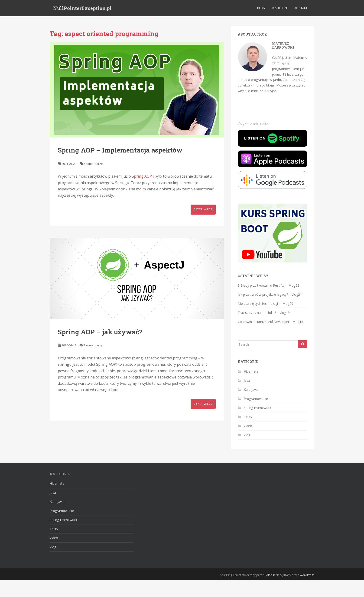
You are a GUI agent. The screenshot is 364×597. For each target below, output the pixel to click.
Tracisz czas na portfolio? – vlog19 (264, 313)
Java (247, 380)
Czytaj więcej (203, 209)
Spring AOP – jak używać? (100, 332)
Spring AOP (142, 176)
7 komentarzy (93, 345)
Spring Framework (257, 408)
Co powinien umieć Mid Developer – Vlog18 (270, 322)
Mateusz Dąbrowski (283, 45)
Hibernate (251, 371)
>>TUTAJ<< (268, 91)
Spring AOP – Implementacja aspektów (120, 150)
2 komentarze (93, 164)
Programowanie (256, 399)
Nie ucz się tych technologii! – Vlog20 (265, 303)
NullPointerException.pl (82, 8)
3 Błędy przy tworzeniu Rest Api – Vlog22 (268, 285)
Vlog (247, 435)
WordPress (307, 575)
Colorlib (270, 575)
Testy (248, 417)
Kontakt (301, 8)
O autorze (280, 8)
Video (248, 426)
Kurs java (251, 390)
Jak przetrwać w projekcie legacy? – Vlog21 (270, 294)
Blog (261, 8)
